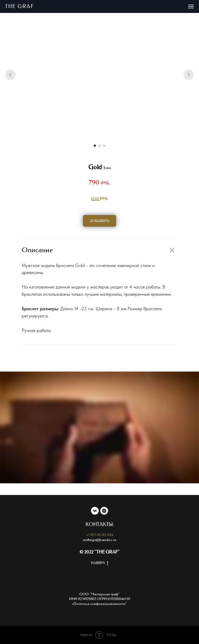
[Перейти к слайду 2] (99, 146)
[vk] (95, 511)
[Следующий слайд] (189, 75)
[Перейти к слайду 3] (104, 146)
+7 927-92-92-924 (100, 535)
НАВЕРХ (100, 563)
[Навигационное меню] (191, 6)
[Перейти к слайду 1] (95, 146)
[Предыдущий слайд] (10, 75)
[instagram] (104, 511)
